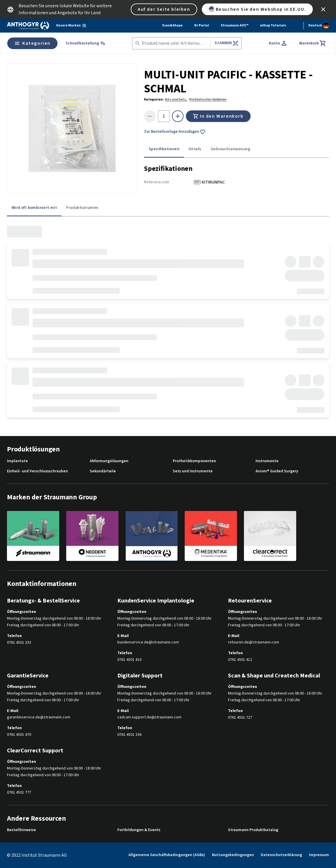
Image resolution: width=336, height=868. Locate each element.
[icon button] (323, 9)
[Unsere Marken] (71, 26)
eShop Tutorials (273, 25)
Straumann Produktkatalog (253, 830)
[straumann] (33, 536)
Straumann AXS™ (235, 25)
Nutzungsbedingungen (233, 855)
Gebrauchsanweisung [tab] (231, 149)
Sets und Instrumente (193, 471)
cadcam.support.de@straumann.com (149, 717)
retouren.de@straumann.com (254, 642)
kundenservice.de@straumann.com (148, 642)
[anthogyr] (152, 536)
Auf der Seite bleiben (164, 9)
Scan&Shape (172, 25)
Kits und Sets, (176, 99)
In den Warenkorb (218, 116)
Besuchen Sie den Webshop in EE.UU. (257, 9)
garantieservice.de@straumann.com (39, 717)
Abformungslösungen (109, 461)
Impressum (319, 855)
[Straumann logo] (28, 26)
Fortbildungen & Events (139, 830)
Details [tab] (195, 149)
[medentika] (211, 536)
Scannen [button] (226, 43)
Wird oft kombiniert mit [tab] (34, 208)
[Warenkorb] (313, 43)
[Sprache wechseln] (319, 26)
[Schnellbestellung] (86, 43)
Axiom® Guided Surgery (277, 471)
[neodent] (92, 536)
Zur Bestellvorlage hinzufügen (175, 132)
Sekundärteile (103, 471)
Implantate (17, 461)
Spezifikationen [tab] (164, 149)
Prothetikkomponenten (194, 461)
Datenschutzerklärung (281, 855)
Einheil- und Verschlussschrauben (37, 471)
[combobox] (175, 43)
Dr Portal (202, 25)
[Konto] (278, 43)
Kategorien (32, 43)
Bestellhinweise (21, 830)
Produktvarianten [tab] (82, 208)
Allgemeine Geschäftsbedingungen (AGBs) (167, 855)
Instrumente (267, 461)
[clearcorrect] (270, 536)
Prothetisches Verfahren (208, 99)
